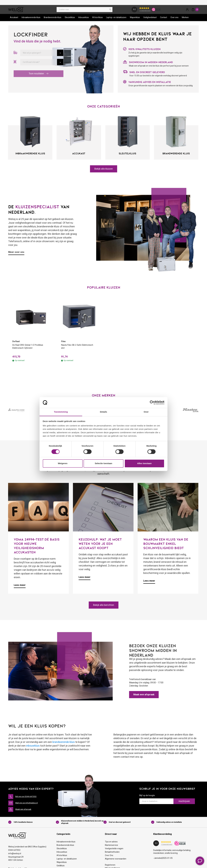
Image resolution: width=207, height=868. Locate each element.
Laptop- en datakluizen (116, 19)
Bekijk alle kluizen (104, 170)
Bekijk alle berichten (103, 607)
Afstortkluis (98, 19)
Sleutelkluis (70, 19)
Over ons (174, 19)
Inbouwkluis (84, 19)
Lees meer (20, 587)
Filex (63, 343)
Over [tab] (146, 412)
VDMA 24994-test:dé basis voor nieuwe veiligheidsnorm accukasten (37, 547)
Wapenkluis (135, 19)
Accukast (14, 19)
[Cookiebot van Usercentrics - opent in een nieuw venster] (152, 402)
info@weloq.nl (15, 855)
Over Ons (109, 857)
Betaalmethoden (112, 854)
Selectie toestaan (104, 463)
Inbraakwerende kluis (31, 19)
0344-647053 (14, 852)
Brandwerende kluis (53, 19)
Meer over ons (16, 253)
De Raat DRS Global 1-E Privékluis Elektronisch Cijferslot (29, 348)
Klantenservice (111, 847)
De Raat (16, 343)
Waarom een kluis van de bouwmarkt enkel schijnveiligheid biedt (166, 545)
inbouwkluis (33, 747)
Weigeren (63, 463)
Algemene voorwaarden (116, 861)
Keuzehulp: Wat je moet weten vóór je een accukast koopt (100, 545)
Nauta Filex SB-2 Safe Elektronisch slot (78, 348)
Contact (164, 19)
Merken (185, 19)
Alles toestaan (144, 463)
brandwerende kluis (64, 744)
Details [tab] (103, 412)
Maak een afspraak (145, 696)
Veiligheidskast (150, 19)
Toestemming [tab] (61, 412)
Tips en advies (111, 843)
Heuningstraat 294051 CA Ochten (16, 860)
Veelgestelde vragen (114, 850)
